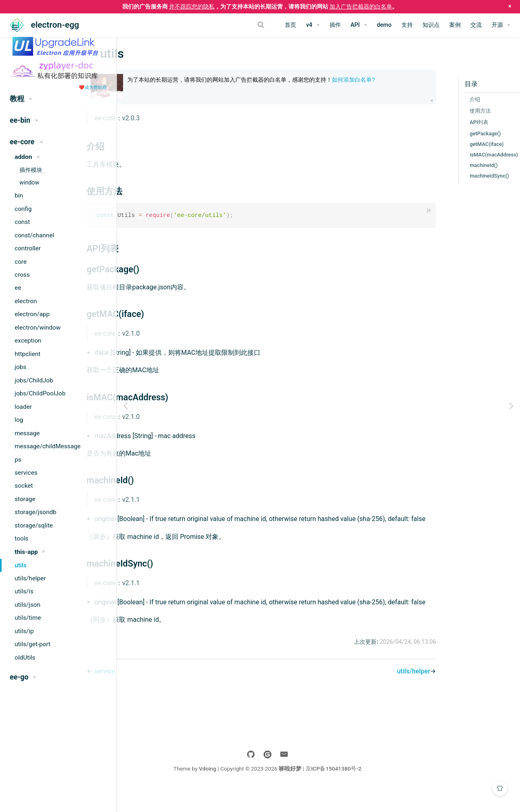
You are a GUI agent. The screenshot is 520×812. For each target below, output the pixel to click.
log (19, 420)
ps (18, 460)
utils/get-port (32, 644)
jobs (21, 367)
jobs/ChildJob (34, 380)
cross (22, 275)
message (27, 433)
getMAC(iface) (453, 144)
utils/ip (24, 631)
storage (25, 499)
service (156, 694)
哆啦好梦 (341, 791)
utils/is (24, 591)
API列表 (445, 122)
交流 (476, 25)
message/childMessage (48, 446)
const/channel (34, 235)
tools (22, 538)
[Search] (237, 25)
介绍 (441, 99)
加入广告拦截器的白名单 (361, 7)
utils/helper (30, 578)
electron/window (38, 328)
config (23, 209)
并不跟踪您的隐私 (192, 7)
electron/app (32, 314)
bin (19, 195)
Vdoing (259, 791)
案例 (455, 25)
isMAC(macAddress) (460, 155)
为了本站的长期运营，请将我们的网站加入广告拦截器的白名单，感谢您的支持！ (287, 84)
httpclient (28, 354)
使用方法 (446, 111)
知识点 (431, 25)
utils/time (28, 618)
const (22, 222)
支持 (407, 25)
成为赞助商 (96, 87)
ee (18, 288)
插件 (335, 25)
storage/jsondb (36, 512)
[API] (359, 25)
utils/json (27, 605)
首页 (290, 25)
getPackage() (452, 134)
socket (24, 486)
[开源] (501, 25)
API (355, 25)
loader (23, 407)
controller (28, 248)
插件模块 (31, 170)
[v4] (313, 25)
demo (385, 25)
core (21, 262)
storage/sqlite (34, 525)
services (26, 473)
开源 (497, 25)
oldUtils (25, 658)
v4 (309, 25)
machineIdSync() (456, 176)
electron (26, 301)
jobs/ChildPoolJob (40, 393)
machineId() (450, 165)
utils (21, 565)
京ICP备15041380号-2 (385, 791)
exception (28, 341)
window (29, 182)
